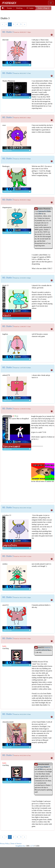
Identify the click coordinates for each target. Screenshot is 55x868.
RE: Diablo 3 (8, 32)
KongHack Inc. (21, 846)
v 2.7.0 (32, 846)
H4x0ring (19, 8)
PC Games (30, 8)
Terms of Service (16, 844)
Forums (9, 8)
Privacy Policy (5, 844)
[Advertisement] (19, 13)
